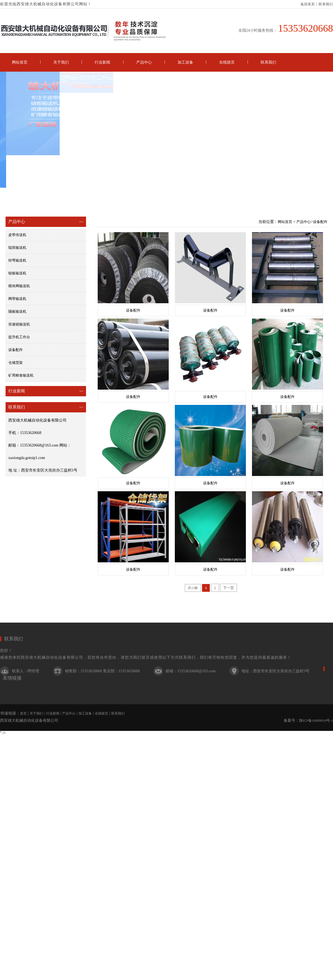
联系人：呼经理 (26, 671)
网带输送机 (17, 299)
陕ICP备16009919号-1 (316, 720)
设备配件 (16, 350)
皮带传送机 (17, 235)
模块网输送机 (19, 286)
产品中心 (144, 62)
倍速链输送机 (19, 324)
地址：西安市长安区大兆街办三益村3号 (275, 671)
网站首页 (20, 62)
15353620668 (306, 28)
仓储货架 (16, 363)
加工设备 (185, 62)
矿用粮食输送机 (21, 375)
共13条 (193, 588)
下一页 (229, 588)
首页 (23, 713)
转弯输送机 (17, 260)
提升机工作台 (19, 337)
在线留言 (227, 62)
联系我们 (326, 4)
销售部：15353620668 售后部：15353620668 (102, 671)
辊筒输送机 (17, 248)
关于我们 (61, 62)
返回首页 (308, 4)
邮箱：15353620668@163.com (191, 671)
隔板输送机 (17, 311)
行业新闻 (102, 62)
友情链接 (12, 678)
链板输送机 (17, 273)
